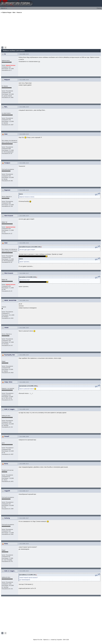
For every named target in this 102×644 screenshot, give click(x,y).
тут (39, 62)
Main (14, 12)
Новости (19, 12)
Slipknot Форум (7, 12)
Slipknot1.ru (4, 8)
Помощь (99, 8)
